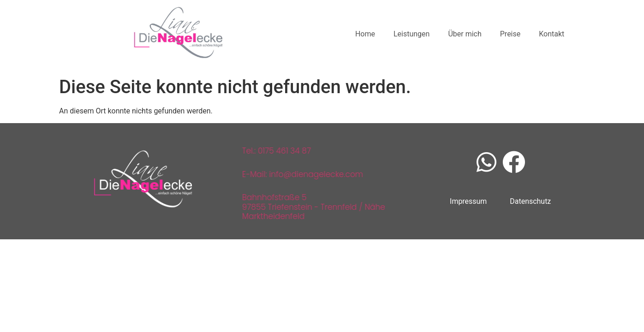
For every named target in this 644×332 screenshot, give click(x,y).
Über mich (465, 34)
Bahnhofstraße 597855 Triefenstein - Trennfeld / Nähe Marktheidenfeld (314, 207)
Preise (510, 34)
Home (365, 34)
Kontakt (552, 34)
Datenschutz (530, 201)
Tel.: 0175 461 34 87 (277, 151)
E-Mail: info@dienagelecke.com (303, 174)
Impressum (468, 201)
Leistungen (411, 34)
